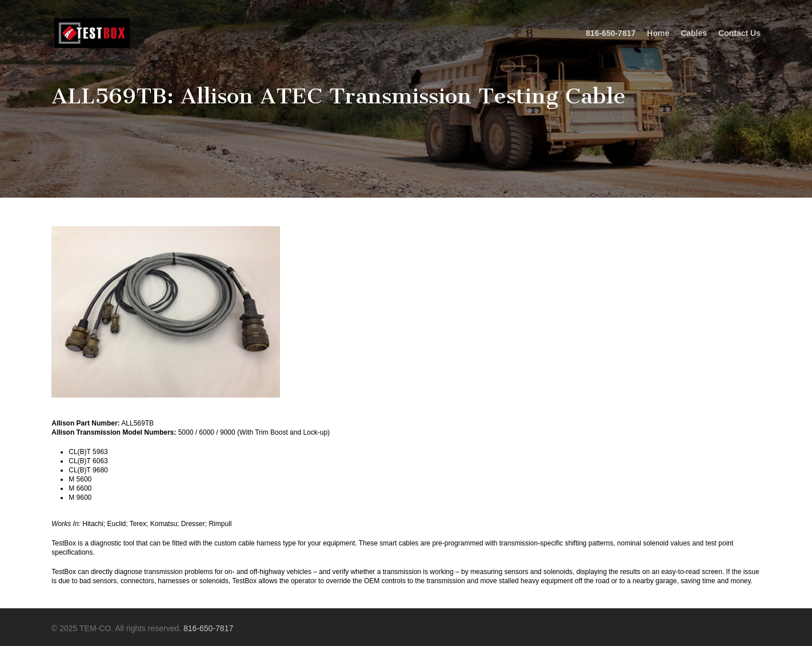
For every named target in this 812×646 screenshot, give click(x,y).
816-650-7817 (208, 628)
